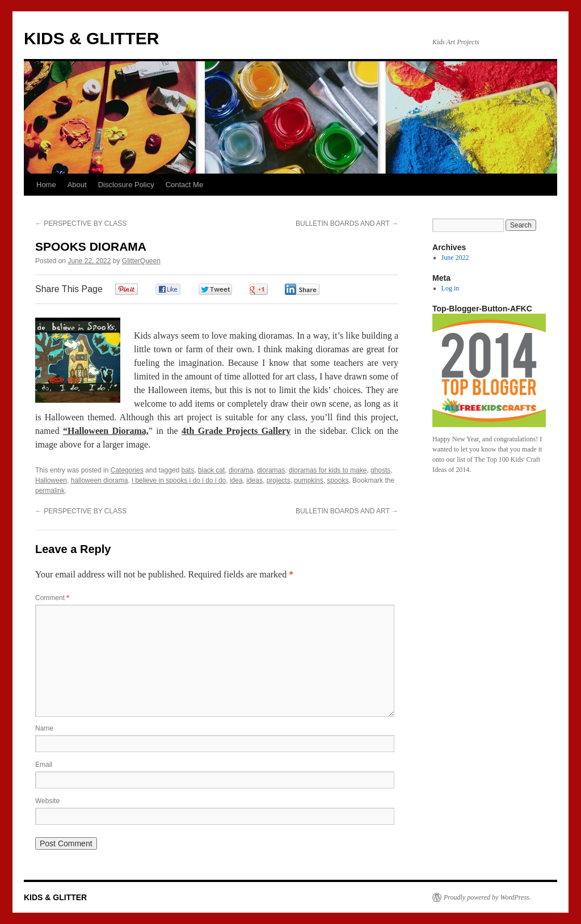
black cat (211, 470)
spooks (338, 480)
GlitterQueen (141, 261)
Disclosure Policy (126, 185)
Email (44, 765)
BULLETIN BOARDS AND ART (347, 223)
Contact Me (184, 185)
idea (236, 480)
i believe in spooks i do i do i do (179, 480)
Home (46, 185)
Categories (127, 470)
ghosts (380, 470)
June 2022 (455, 258)
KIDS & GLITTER (91, 38)
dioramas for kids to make (328, 470)
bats (188, 470)
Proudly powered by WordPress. (487, 897)
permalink (50, 491)
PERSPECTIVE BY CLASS (81, 223)
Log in (451, 288)
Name (44, 728)
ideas (254, 480)
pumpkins (308, 480)
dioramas (271, 470)
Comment (52, 598)
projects (279, 480)
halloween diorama (100, 480)
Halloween (51, 480)
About (77, 185)
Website (47, 801)
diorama (241, 470)
